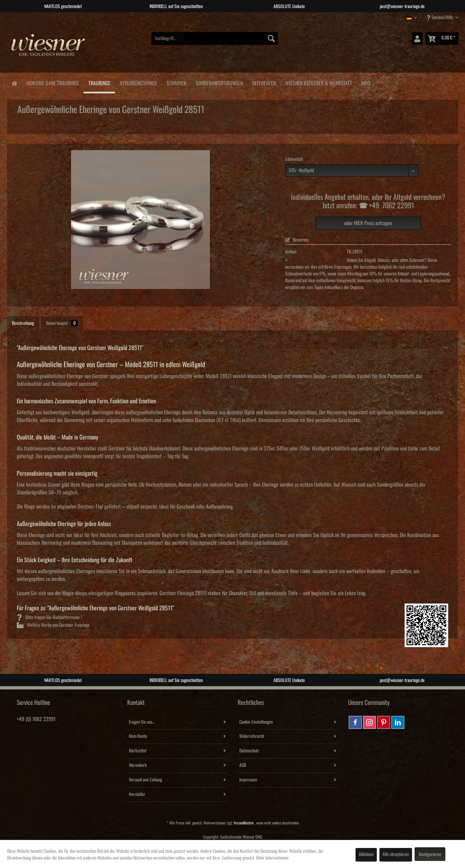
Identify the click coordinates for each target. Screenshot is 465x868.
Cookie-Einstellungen (256, 722)
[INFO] (366, 82)
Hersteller (137, 794)
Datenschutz (249, 751)
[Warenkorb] (442, 38)
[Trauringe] (99, 83)
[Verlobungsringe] (138, 82)
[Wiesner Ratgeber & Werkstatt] (318, 82)
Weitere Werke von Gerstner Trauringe (53, 625)
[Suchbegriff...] (215, 38)
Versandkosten (243, 823)
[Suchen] (271, 38)
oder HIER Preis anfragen (368, 223)
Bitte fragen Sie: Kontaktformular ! (49, 617)
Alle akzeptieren (396, 854)
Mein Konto (138, 736)
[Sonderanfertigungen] (219, 82)
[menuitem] (215, 38)
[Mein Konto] (417, 38)
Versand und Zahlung (145, 780)
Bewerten (297, 240)
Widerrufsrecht (252, 736)
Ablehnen (366, 854)
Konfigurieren (430, 854)
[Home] (14, 83)
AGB (243, 765)
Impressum (248, 780)
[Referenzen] (264, 82)
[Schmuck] (176, 82)
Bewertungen (62, 323)
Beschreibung (23, 323)
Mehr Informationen (272, 858)
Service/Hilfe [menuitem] (440, 17)
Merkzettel (138, 751)
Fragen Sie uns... (142, 722)
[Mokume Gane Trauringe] (53, 82)
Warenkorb (138, 765)
